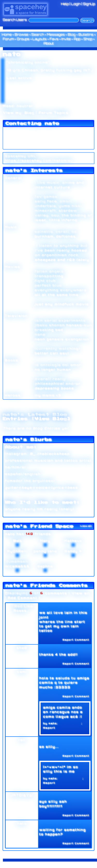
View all (81, 593)
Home (7, 34)
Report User (60, 145)
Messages (56, 34)
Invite (66, 39)
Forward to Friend (64, 135)
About (48, 43)
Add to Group (15, 145)
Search (87, 20)
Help (65, 4)
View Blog (51, 419)
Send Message (16, 135)
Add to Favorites (63, 130)
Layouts (39, 39)
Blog (71, 34)
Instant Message (18, 141)
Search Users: (15, 20)
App (77, 39)
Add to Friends (16, 130)
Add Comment (22, 598)
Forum (8, 39)
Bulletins (86, 34)
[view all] (86, 526)
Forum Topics (53, 113)
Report (49, 728)
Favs (54, 39)
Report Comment (73, 640)
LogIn (76, 4)
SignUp (89, 4)
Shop (88, 39)
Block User (59, 141)
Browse (21, 34)
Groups (23, 39)
